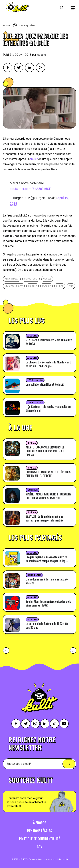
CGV (39, 847)
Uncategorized (28, 25)
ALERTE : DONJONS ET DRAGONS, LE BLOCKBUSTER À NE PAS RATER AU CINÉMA (45, 451)
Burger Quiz (31, 279)
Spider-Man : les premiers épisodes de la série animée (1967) (48, 603)
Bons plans (34, 575)
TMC (71, 286)
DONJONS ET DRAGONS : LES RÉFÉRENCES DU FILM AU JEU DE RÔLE (48, 474)
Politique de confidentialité (39, 839)
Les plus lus (35, 380)
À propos (40, 823)
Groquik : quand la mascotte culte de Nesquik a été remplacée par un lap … (47, 559)
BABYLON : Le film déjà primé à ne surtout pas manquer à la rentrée (45, 518)
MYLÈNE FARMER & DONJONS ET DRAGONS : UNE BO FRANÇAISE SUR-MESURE (49, 496)
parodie (46, 286)
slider (60, 286)
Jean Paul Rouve (14, 286)
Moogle (33, 286)
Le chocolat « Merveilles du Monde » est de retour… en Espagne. (48, 364)
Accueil (7, 25)
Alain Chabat (12, 279)
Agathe (41, 55)
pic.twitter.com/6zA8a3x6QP (31, 189)
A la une (32, 336)
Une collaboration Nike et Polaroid (45, 384)
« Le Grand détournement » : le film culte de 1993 (49, 342)
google (47, 279)
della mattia (62, 859)
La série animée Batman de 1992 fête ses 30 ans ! (47, 626)
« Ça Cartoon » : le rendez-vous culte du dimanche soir (48, 409)
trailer (34, 159)
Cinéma (32, 443)
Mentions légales (39, 831)
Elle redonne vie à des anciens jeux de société (47, 581)
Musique (33, 490)
